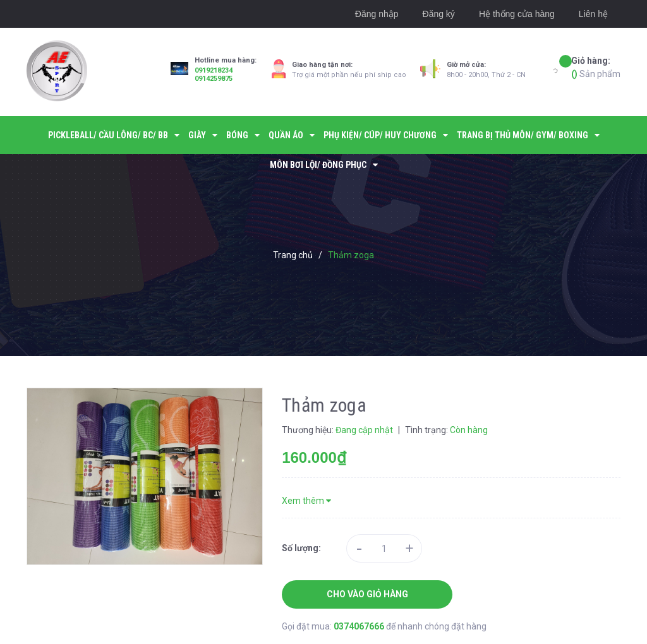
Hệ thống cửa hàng (517, 14)
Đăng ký (439, 14)
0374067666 (360, 626)
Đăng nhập (377, 14)
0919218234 (214, 70)
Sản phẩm (596, 67)
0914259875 (214, 79)
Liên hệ (593, 14)
